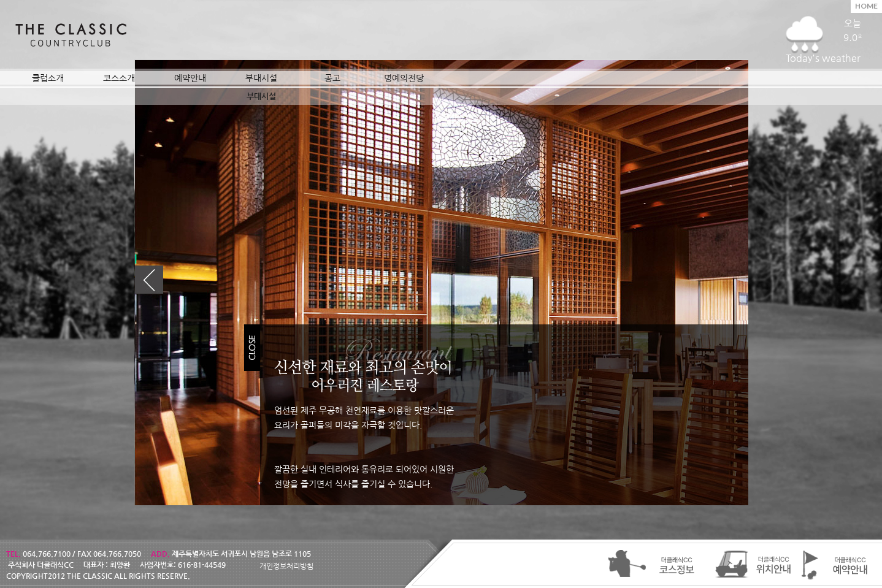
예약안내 (190, 78)
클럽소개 (48, 78)
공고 (332, 78)
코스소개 (119, 78)
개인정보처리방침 (286, 566)
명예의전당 (404, 78)
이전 (149, 280)
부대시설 (261, 78)
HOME (866, 6)
